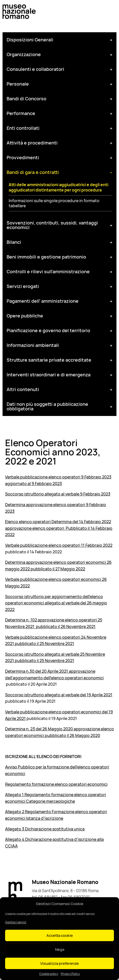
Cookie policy (49, 974)
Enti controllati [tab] (23, 128)
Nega (60, 949)
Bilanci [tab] (14, 242)
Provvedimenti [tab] (23, 157)
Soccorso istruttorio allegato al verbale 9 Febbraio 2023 (58, 494)
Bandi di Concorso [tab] (27, 99)
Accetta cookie (60, 935)
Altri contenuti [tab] (23, 389)
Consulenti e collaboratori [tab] (35, 69)
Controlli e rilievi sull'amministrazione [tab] (48, 271)
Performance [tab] (21, 113)
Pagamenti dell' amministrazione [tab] (43, 301)
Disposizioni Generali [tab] (30, 40)
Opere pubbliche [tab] (25, 316)
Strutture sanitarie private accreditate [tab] (49, 360)
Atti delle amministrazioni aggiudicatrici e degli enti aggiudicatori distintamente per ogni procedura (58, 187)
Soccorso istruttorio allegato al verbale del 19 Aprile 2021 (59, 695)
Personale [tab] (18, 84)
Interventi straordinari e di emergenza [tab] (49, 375)
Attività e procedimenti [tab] (32, 143)
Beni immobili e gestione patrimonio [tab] (46, 257)
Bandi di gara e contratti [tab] (33, 172)
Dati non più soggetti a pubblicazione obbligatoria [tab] (47, 406)
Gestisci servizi (16, 922)
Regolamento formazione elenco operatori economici (56, 784)
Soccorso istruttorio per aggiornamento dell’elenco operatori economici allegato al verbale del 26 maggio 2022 (56, 603)
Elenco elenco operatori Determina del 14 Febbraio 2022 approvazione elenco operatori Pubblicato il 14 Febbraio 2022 (59, 528)
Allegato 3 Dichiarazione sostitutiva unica (45, 829)
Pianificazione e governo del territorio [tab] (48, 330)
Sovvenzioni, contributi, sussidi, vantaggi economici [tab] (52, 225)
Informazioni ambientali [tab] (33, 345)
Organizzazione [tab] (24, 54)
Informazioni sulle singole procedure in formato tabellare (54, 203)
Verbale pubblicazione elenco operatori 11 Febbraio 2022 (59, 545)
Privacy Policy (70, 974)
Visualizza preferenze (59, 963)
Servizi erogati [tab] (23, 286)
